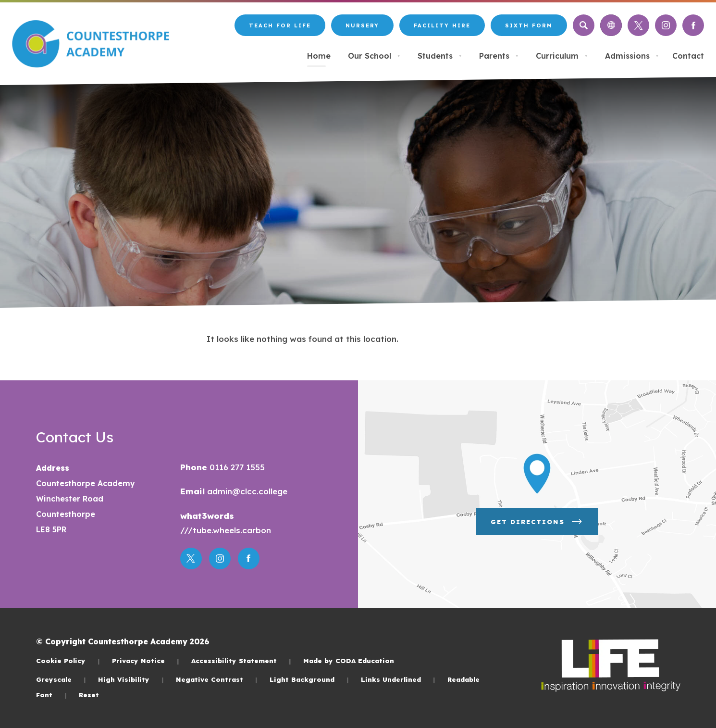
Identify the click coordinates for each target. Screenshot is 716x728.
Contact (688, 56)
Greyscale (61, 679)
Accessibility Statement (241, 660)
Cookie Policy (68, 660)
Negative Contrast (217, 679)
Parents (499, 56)
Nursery (362, 25)
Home (319, 56)
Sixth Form (529, 25)
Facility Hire (442, 25)
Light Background (309, 679)
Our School (374, 56)
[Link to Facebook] (693, 25)
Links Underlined (398, 679)
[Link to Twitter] (638, 25)
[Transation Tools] (611, 25)
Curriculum (562, 56)
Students (440, 56)
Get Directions (537, 522)
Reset (89, 695)
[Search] (584, 25)
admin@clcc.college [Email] (246, 491)
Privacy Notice (146, 660)
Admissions (632, 56)
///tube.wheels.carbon (226, 530)
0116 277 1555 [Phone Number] (236, 467)
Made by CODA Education (349, 660)
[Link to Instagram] (666, 25)
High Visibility (131, 679)
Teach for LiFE (280, 25)
